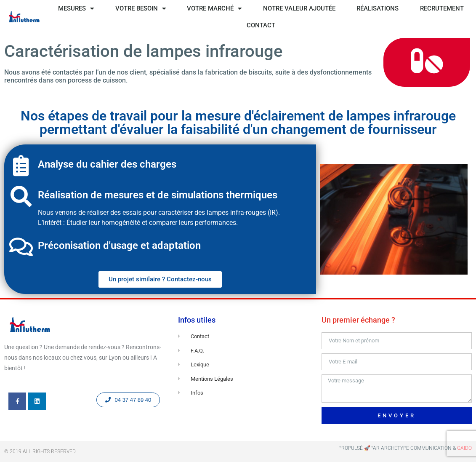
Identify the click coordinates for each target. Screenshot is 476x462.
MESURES (76, 9)
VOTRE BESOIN (141, 9)
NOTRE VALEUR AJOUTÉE (299, 8)
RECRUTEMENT (442, 8)
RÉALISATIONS (378, 8)
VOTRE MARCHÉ (214, 9)
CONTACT (261, 25)
